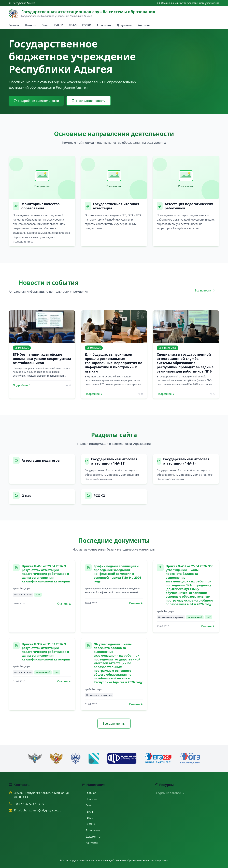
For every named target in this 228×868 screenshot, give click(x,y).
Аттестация (104, 25)
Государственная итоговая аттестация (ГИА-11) (114, 461)
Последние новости (89, 101)
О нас (45, 25)
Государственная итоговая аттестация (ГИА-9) (186, 461)
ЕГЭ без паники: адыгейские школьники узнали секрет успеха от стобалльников (42, 359)
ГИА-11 (59, 25)
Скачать (64, 604)
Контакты (144, 25)
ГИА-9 (73, 25)
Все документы (114, 723)
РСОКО (87, 25)
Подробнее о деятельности (36, 101)
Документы (125, 25)
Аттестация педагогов (41, 460)
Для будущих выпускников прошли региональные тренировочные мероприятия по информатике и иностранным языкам (114, 363)
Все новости (205, 290)
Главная (14, 25)
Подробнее (22, 385)
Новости (31, 25)
